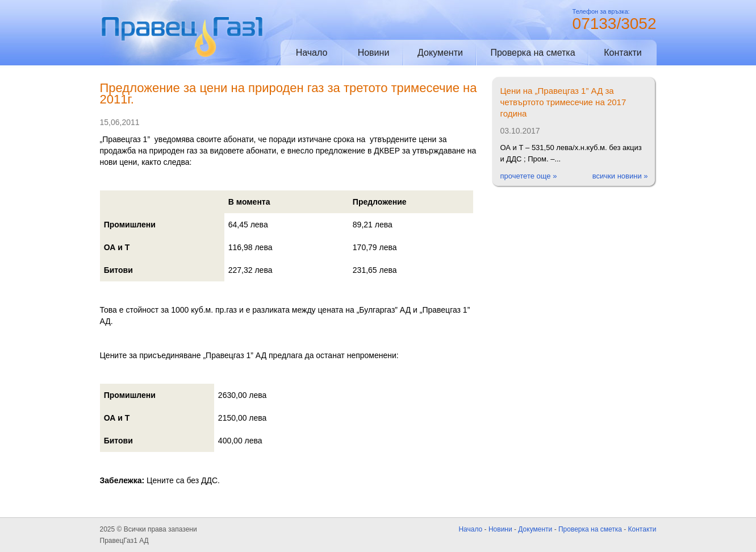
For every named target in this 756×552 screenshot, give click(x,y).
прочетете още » (529, 176)
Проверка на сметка (532, 53)
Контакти (623, 53)
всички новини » (620, 176)
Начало (312, 53)
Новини (374, 53)
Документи (440, 53)
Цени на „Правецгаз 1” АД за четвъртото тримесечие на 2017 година (563, 102)
